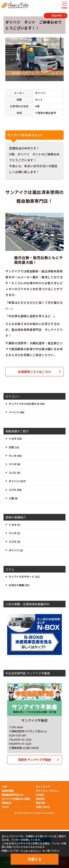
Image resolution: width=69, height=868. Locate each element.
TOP (4, 787)
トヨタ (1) (14, 525)
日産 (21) (14, 447)
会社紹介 (40, 799)
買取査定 (6, 803)
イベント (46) (16, 412)
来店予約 (40, 803)
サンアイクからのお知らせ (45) (27, 404)
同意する (35, 859)
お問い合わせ (43, 807)
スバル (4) (14, 473)
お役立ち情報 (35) (19, 585)
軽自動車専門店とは (12, 795)
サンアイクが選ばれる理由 (16, 799)
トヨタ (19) (15, 439)
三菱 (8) (13, 498)
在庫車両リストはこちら (34, 372)
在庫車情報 (8, 791)
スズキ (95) (15, 490)
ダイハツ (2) (16, 550)
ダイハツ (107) (17, 481)
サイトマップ (43, 787)
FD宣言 (40, 795)
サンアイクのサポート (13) (24, 577)
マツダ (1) (14, 533)
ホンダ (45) (15, 456)
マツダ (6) (14, 464)
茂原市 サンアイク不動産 (34, 760)
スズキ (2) (14, 542)
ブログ (5, 807)
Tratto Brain (48, 813)
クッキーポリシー (30, 851)
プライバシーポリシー (48, 791)
